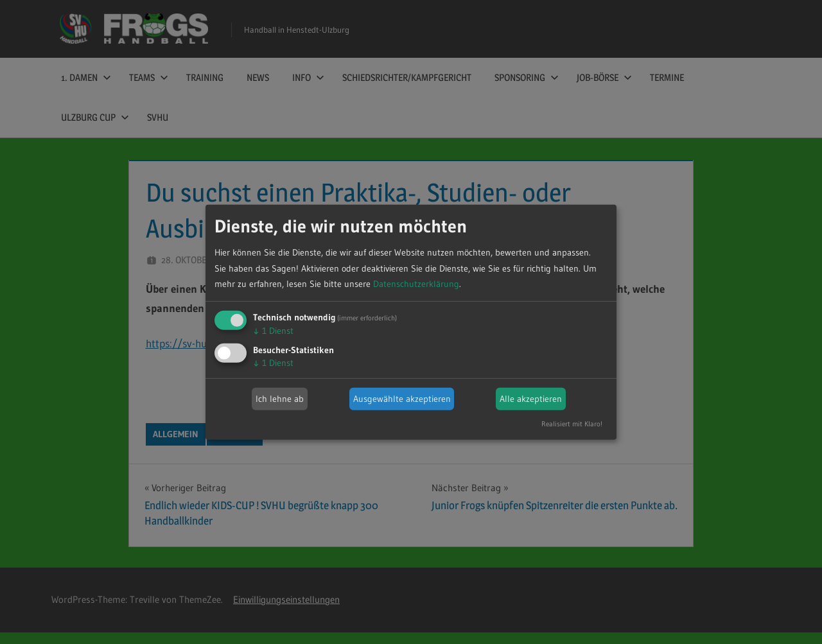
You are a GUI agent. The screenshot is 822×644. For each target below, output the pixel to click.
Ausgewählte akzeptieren (402, 399)
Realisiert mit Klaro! (572, 424)
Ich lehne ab (280, 399)
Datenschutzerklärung (416, 284)
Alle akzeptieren (531, 399)
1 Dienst (273, 331)
